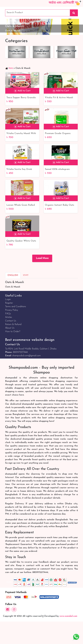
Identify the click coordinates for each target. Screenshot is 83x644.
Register (9, 303)
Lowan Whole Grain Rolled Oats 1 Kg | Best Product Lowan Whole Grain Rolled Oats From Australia (21, 205)
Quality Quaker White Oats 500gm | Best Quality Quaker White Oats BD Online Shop (22, 241)
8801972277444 (20, 352)
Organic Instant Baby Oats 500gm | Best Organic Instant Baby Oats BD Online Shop (61, 205)
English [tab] (13, 275)
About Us (10, 328)
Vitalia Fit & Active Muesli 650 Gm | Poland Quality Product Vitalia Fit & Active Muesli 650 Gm (60, 98)
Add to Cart (22, 91)
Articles (9, 317)
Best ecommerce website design (30, 340)
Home (9, 68)
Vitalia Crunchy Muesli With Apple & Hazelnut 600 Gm (21, 134)
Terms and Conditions (16, 307)
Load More (42, 258)
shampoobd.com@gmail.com (26, 356)
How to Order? (13, 332)
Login (8, 299)
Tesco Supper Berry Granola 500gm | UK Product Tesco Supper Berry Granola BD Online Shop (21, 98)
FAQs (8, 314)
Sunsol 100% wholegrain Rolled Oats (57, 170)
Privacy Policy (12, 310)
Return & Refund (13, 324)
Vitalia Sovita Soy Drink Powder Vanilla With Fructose (22, 170)
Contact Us (11, 321)
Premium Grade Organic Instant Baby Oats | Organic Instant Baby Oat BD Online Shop (60, 134)
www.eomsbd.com (68, 616)
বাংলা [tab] (26, 275)
